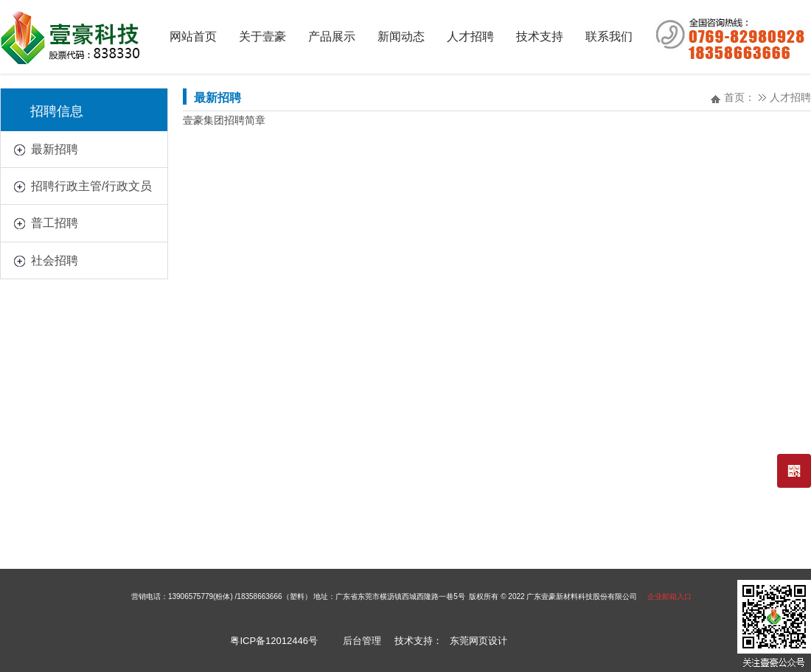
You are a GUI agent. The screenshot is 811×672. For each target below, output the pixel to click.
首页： (739, 97)
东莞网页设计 (478, 641)
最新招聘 (55, 149)
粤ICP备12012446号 (274, 641)
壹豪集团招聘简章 (224, 120)
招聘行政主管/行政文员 (91, 186)
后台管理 (362, 641)
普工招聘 (55, 223)
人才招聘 (790, 97)
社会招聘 (55, 260)
